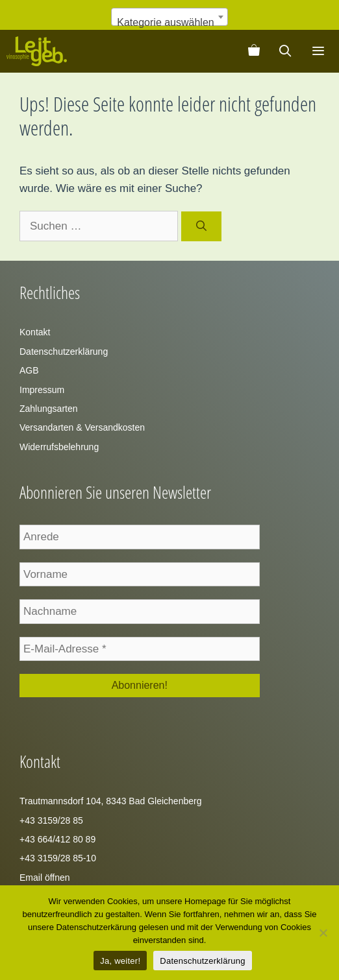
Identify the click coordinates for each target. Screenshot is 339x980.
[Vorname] (140, 575)
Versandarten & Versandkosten (82, 427)
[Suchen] (202, 226)
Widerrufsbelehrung (59, 447)
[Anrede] (140, 537)
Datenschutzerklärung (64, 352)
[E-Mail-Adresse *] (140, 649)
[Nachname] (140, 612)
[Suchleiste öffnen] (285, 51)
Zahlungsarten (49, 409)
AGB (29, 370)
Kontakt (35, 332)
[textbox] (169, 23)
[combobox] (169, 17)
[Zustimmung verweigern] (323, 933)
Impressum (42, 390)
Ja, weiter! (120, 961)
